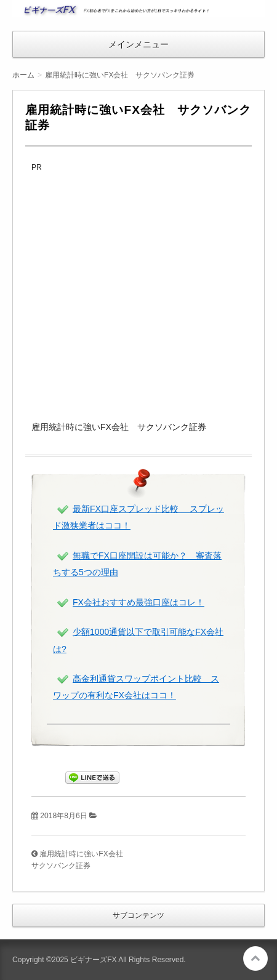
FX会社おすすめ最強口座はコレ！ (138, 602)
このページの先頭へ (255, 958)
